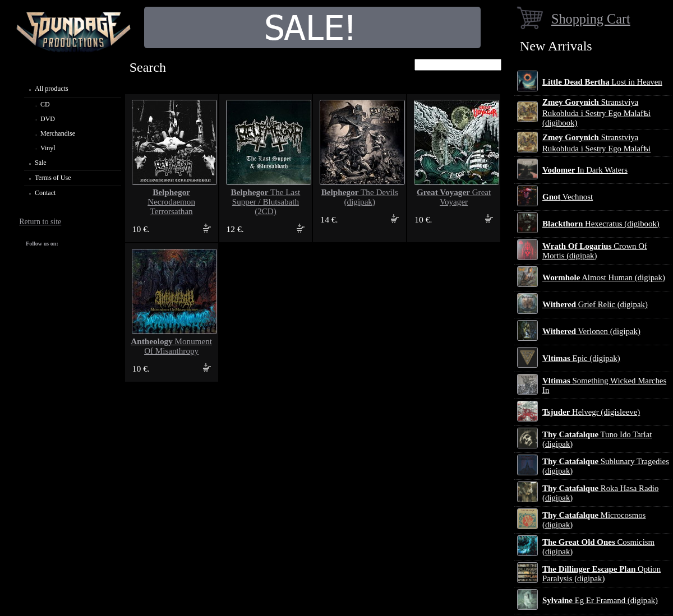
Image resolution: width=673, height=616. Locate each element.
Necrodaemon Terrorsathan (171, 202)
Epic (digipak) (581, 358)
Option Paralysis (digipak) (601, 574)
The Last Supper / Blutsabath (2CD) (266, 202)
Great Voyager (454, 197)
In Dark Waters (585, 170)
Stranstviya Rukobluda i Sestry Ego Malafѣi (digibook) (596, 112)
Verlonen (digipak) (591, 331)
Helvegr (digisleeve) (591, 412)
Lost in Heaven (602, 82)
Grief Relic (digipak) (595, 304)
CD (45, 104)
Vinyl (48, 148)
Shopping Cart (591, 19)
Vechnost (568, 197)
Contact (45, 193)
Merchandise (58, 133)
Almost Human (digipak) (604, 277)
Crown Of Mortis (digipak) (595, 251)
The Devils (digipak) (360, 197)
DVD (48, 119)
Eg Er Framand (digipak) (600, 600)
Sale (41, 163)
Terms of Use (53, 178)
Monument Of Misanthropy (171, 346)
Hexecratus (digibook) (601, 224)
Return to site (40, 222)
